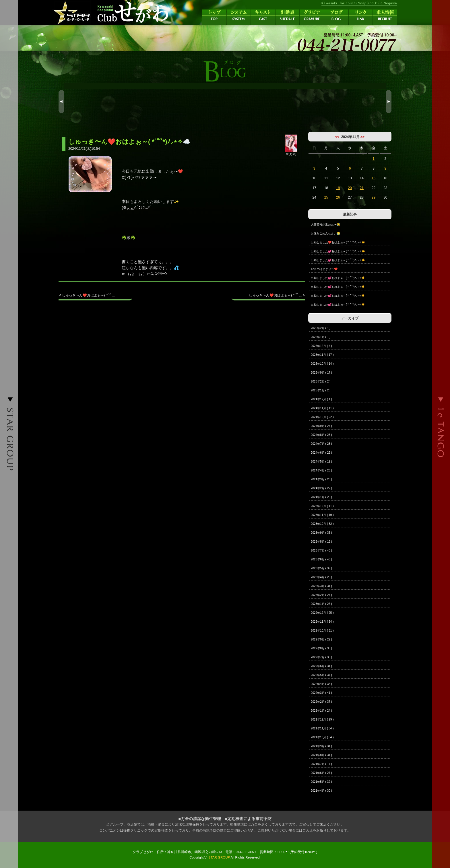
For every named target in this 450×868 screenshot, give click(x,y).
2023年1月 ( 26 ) (321, 604)
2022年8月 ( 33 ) (321, 648)
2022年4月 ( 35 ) (321, 684)
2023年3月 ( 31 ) (321, 586)
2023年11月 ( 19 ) (322, 515)
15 (374, 178)
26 (338, 197)
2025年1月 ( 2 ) (321, 390)
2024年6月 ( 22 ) (321, 453)
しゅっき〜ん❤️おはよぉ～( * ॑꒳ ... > (277, 295)
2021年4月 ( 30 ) (321, 791)
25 (326, 197)
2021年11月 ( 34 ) (322, 728)
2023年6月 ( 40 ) (321, 559)
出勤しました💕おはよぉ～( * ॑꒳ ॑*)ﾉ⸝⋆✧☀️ (338, 251)
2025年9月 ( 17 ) (321, 373)
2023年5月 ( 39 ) (321, 568)
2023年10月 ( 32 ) (322, 524)
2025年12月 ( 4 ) (321, 346)
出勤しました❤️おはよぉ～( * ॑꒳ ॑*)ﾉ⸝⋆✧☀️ (338, 242)
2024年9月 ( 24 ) (321, 426)
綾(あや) (291, 152)
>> (362, 137)
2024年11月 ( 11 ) (322, 408)
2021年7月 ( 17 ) (321, 764)
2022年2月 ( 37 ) (321, 702)
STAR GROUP (219, 857)
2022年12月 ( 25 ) (322, 613)
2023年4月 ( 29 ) (321, 577)
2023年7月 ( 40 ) (321, 550)
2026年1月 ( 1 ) (321, 337)
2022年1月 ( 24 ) (321, 711)
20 (350, 188)
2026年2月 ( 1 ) (321, 328)
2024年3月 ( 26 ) (321, 479)
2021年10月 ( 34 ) (322, 737)
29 (374, 197)
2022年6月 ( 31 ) (321, 666)
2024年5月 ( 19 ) (321, 462)
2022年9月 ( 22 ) (321, 639)
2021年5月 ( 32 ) (321, 782)
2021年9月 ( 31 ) (321, 746)
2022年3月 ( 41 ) (321, 693)
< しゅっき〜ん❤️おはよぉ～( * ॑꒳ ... (87, 295)
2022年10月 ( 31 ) (322, 631)
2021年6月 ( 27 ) (321, 773)
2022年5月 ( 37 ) (321, 675)
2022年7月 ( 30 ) (321, 657)
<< (337, 137)
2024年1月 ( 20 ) (321, 497)
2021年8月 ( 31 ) (321, 755)
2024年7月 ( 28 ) (321, 444)
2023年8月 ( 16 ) (321, 542)
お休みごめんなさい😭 (325, 233)
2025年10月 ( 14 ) (322, 364)
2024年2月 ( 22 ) (321, 488)
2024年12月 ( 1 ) (321, 399)
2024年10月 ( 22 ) (322, 417)
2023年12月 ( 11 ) (322, 506)
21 (362, 188)
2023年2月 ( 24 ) (321, 595)
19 (338, 188)
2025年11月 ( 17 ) (322, 355)
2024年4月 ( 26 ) (321, 470)
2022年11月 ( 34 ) (322, 622)
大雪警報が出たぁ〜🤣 (325, 225)
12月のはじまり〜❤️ (324, 269)
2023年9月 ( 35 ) (321, 533)
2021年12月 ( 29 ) (322, 720)
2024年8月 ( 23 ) (321, 435)
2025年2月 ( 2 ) (321, 381)
